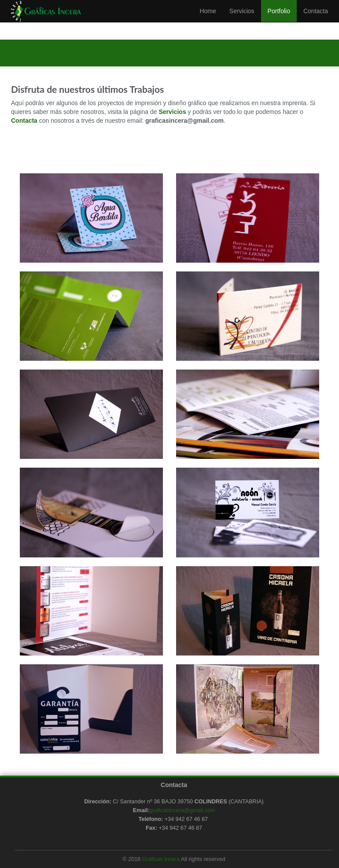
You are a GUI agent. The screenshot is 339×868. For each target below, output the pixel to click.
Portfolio (279, 20)
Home (208, 20)
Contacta (316, 20)
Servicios (242, 20)
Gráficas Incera (161, 859)
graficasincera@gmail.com (182, 810)
